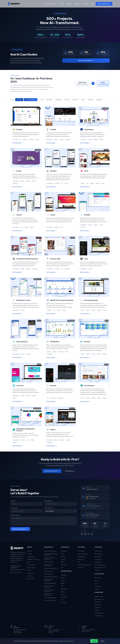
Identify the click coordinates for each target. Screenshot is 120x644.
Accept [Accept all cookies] (94, 641)
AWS (42, 100)
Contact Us (30, 576)
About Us (30, 551)
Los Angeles (98, 586)
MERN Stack (64, 597)
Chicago (97, 589)
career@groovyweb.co (18, 570)
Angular (63, 583)
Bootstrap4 (49, 100)
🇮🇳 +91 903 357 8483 (91, 498)
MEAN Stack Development (51, 577)
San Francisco (98, 578)
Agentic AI (97, 570)
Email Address (48, 501)
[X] (89, 534)
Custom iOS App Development (48, 594)
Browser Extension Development (49, 580)
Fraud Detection (99, 613)
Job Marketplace (82, 557)
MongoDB (99, 100)
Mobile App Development (50, 551)
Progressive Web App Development (49, 558)
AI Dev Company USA (100, 568)
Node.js (63, 594)
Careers (29, 570)
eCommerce (98, 602)
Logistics (97, 610)
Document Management (84, 565)
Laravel (63, 581)
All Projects (19, 100)
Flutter (63, 554)
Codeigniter (59, 100)
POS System (81, 559)
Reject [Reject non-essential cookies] (102, 641)
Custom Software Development (49, 565)
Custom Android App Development (49, 590)
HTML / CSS (76, 100)
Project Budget (48, 508)
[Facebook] (82, 534)
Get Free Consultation (20, 529)
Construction (98, 607)
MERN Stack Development (51, 568)
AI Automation (98, 562)
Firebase (67, 100)
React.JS (63, 557)
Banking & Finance (99, 599)
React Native (64, 551)
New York (97, 581)
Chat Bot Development (50, 583)
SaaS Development (49, 571)
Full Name (13, 501)
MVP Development (49, 574)
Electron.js (64, 565)
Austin (96, 583)
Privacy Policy (31, 579)
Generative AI (98, 551)
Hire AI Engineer (70, 471)
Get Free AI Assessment (52, 471)
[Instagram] (92, 534)
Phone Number (14, 508)
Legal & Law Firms (99, 596)
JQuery (83, 100)
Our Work (30, 554)
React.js (63, 592)
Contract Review (99, 616)
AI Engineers (64, 575)
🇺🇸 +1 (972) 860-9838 (92, 497)
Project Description (15, 515)
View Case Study (17, 143)
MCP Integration (99, 554)
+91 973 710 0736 (16, 572)
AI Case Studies (31, 100)
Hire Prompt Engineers (100, 565)
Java (62, 586)
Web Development (49, 562)
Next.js (63, 562)
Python (63, 578)
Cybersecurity (98, 605)
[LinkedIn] (85, 534)
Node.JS (63, 559)
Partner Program (31, 568)
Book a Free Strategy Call (93, 506)
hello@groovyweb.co (92, 489)
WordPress (64, 603)
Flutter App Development (50, 598)
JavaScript (91, 100)
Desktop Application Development (49, 587)
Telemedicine (81, 551)
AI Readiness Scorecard (33, 559)
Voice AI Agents (98, 559)
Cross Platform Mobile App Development (51, 554)
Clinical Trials (81, 568)
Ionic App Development (50, 600)
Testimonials (30, 573)
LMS (79, 562)
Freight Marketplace (83, 554)
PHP (62, 568)
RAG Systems (98, 557)
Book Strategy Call (104, 4)
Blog (92, 4)
